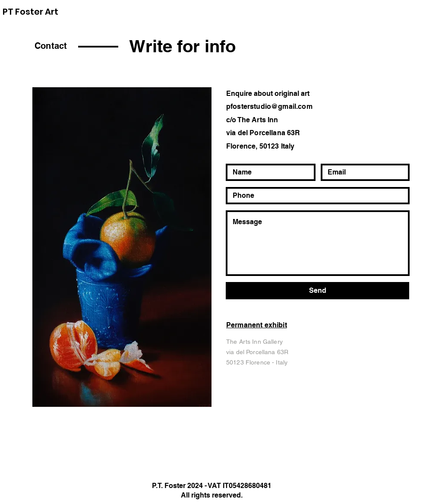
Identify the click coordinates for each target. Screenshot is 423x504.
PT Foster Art (30, 12)
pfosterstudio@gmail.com (269, 106)
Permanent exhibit (257, 325)
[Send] (317, 291)
